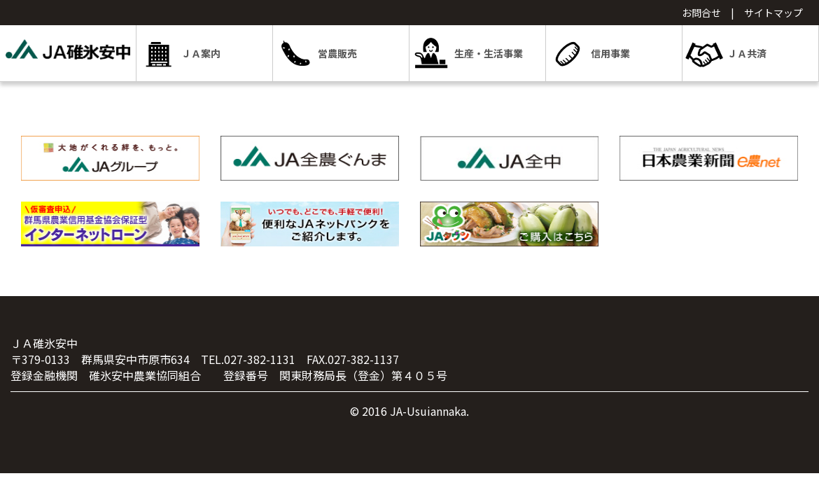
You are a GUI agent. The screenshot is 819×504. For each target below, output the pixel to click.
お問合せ (701, 13)
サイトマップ (773, 13)
